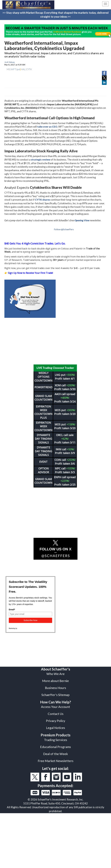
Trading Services (56, 738)
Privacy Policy (56, 719)
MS (8, 69)
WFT (13, 69)
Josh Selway (10, 62)
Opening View (82, 220)
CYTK (29, 69)
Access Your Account (56, 705)
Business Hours (56, 686)
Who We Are (56, 672)
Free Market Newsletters (56, 759)
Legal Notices (56, 726)
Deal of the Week (56, 752)
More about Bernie (56, 679)
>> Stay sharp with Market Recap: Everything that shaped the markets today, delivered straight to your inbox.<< (56, 15)
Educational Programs (56, 745)
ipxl (18, 69)
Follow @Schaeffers (64, 229)
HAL (23, 69)
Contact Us (56, 712)
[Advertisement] (56, 341)
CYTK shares (43, 200)
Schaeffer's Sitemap (56, 693)
